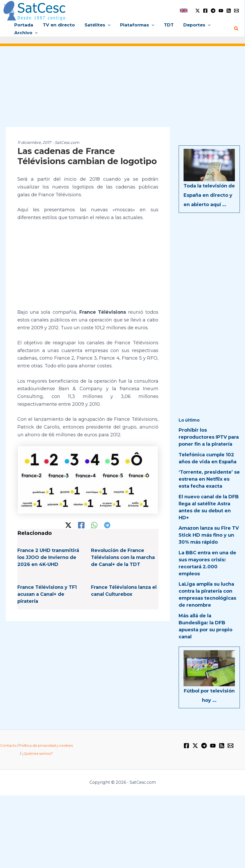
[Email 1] (236, 11)
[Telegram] (213, 11)
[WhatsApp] (94, 525)
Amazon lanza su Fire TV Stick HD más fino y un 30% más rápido (209, 535)
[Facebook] (205, 11)
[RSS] (229, 11)
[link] (184, 10)
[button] (106, 25)
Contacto (8, 745)
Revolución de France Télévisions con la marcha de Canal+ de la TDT (123, 557)
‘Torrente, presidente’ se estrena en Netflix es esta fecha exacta (209, 479)
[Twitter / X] (198, 11)
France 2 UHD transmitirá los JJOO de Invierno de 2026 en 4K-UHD (48, 557)
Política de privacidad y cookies (46, 745)
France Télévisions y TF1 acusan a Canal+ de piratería (47, 594)
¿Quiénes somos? (37, 753)
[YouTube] (221, 11)
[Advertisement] (122, 90)
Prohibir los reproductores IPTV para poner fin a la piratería (209, 437)
